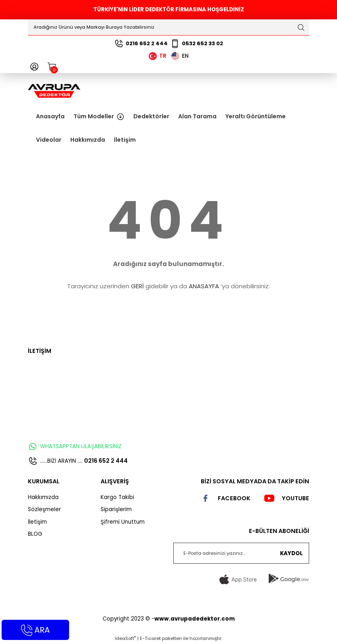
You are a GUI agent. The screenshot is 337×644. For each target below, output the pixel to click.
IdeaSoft (125, 638)
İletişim (37, 522)
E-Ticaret (150, 638)
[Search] (168, 27)
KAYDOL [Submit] (291, 553)
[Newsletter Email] (241, 553)
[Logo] (54, 90)
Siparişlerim (116, 509)
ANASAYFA (204, 286)
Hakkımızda (43, 497)
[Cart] (52, 67)
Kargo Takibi (117, 497)
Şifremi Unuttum (123, 522)
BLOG (35, 534)
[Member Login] (34, 67)
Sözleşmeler (44, 509)
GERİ (137, 286)
